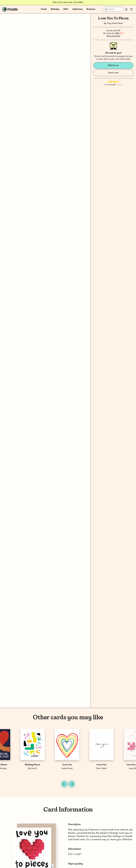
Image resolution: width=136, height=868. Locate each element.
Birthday (55, 9)
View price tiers (113, 36)
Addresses (77, 9)
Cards (44, 9)
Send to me (113, 73)
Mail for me (113, 65)
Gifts (66, 9)
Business (91, 9)
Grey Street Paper (115, 23)
